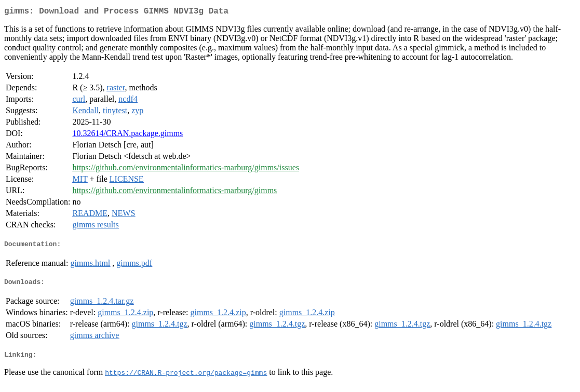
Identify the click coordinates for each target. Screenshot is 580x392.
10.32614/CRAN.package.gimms (127, 135)
